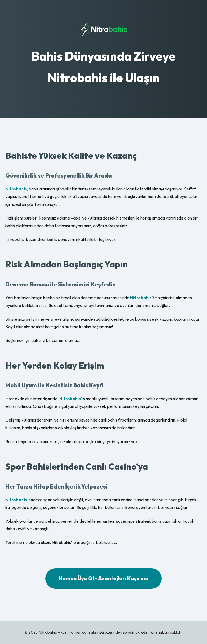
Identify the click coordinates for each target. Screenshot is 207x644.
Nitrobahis (16, 189)
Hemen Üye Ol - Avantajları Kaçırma (103, 578)
